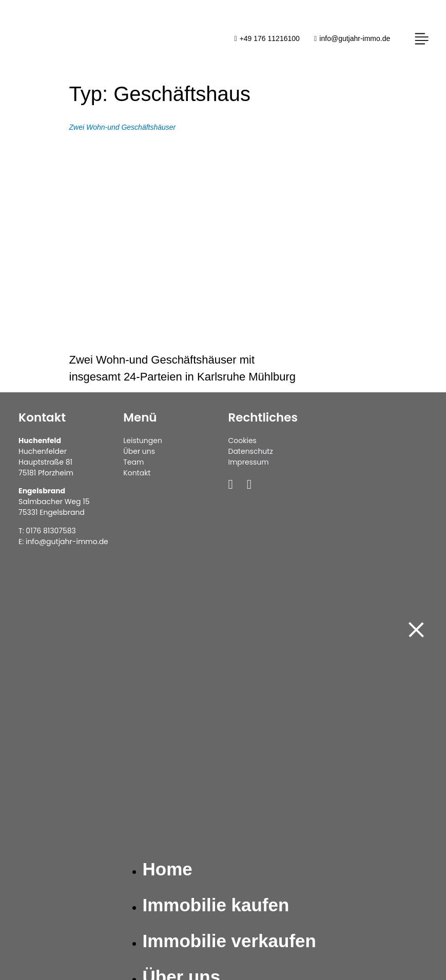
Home (168, 869)
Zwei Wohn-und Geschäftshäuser (123, 127)
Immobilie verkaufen (229, 941)
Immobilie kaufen (216, 905)
